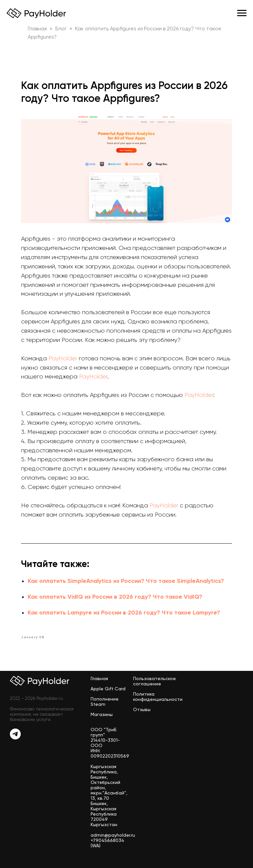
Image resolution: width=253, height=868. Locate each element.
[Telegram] (15, 738)
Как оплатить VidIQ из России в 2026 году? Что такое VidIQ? (115, 597)
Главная (99, 678)
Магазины (102, 714)
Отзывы (142, 709)
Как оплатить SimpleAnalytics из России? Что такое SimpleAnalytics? (126, 581)
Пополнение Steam (105, 702)
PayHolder (63, 358)
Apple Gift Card (108, 689)
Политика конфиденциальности (158, 697)
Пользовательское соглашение (155, 681)
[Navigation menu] (242, 13)
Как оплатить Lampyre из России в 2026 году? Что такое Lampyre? (124, 613)
